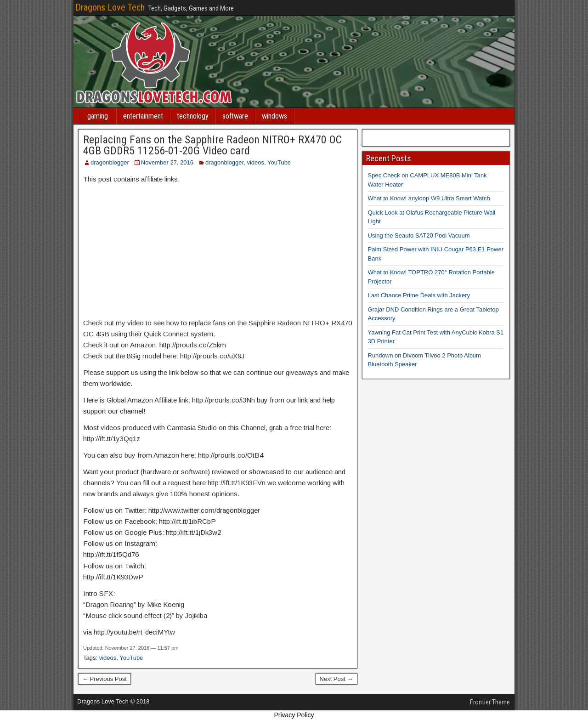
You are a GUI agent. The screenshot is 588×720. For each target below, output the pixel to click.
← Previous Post (105, 679)
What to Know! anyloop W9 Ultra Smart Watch (429, 198)
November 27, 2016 (167, 162)
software (235, 116)
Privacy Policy (294, 715)
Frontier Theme (490, 702)
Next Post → (336, 679)
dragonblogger (110, 162)
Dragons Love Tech (110, 7)
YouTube (279, 162)
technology (193, 116)
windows (274, 116)
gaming (98, 116)
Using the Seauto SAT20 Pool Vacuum (419, 235)
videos (255, 162)
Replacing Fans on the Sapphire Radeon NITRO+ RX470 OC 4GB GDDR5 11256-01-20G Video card (212, 145)
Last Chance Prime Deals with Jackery (419, 295)
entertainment (143, 116)
